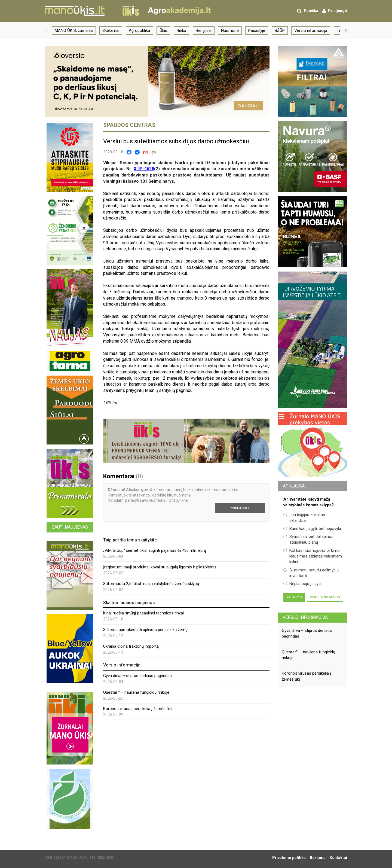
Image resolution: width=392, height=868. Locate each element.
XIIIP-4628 (144, 169)
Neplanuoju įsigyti (302, 584)
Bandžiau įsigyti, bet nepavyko (313, 529)
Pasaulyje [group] (257, 31)
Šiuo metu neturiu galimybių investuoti (311, 573)
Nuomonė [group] (230, 31)
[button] (46, 31)
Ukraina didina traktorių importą (131, 646)
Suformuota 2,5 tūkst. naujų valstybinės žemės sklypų (151, 584)
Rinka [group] (181, 31)
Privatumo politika (289, 858)
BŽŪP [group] (280, 31)
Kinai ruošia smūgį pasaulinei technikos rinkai (143, 613)
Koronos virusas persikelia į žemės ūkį (137, 709)
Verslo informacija (305, 617)
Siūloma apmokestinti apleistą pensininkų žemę (145, 630)
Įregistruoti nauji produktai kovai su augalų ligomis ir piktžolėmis (160, 567)
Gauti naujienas (70, 527)
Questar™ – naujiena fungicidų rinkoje (136, 692)
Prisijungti (240, 508)
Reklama (318, 858)
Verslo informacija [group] (311, 31)
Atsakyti (294, 597)
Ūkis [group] (163, 31)
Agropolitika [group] (139, 31)
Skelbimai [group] (111, 31)
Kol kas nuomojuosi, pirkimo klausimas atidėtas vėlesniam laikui (313, 556)
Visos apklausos (325, 597)
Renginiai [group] (204, 31)
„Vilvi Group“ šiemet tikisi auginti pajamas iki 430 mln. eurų (155, 550)
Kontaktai (338, 858)
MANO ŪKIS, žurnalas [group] (74, 31)
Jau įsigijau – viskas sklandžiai (304, 518)
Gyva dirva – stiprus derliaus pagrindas (137, 676)
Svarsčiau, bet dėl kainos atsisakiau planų (308, 539)
